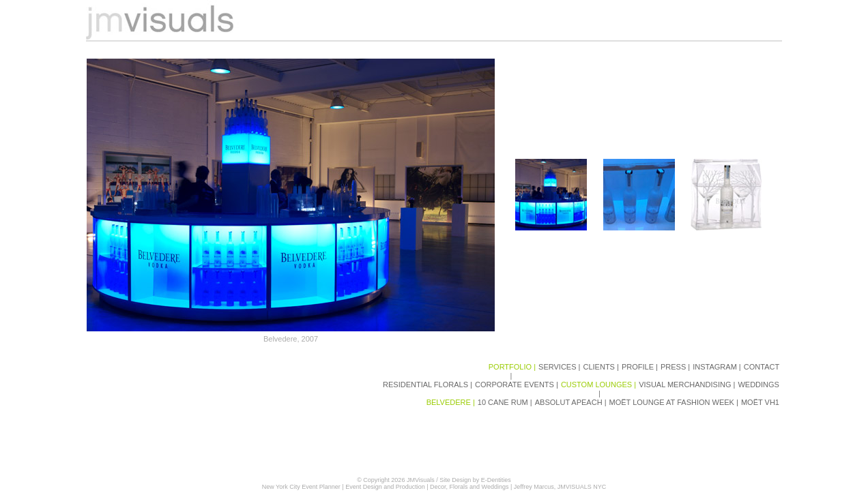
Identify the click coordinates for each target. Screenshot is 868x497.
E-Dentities (496, 480)
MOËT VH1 (761, 402)
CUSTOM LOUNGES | (599, 385)
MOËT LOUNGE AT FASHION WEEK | (675, 402)
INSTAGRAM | (718, 367)
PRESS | (676, 367)
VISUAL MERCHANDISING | (688, 385)
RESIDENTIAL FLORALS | (429, 385)
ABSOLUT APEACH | (572, 402)
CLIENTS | (602, 367)
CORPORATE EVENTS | (518, 385)
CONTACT (763, 367)
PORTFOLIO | (513, 367)
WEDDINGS (759, 385)
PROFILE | (641, 367)
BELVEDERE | (452, 402)
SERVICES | (560, 367)
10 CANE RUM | (506, 402)
